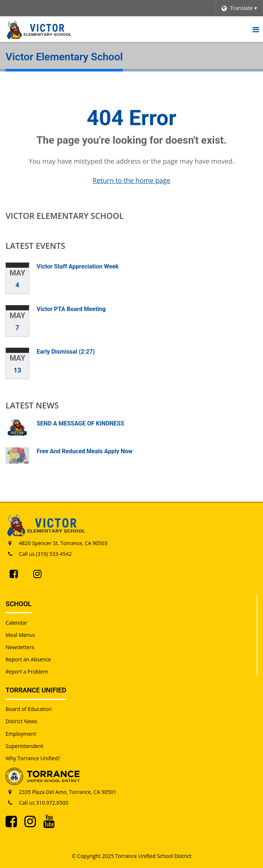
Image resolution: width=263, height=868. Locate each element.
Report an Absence (28, 659)
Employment (21, 734)
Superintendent (24, 746)
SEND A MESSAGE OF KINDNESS (80, 423)
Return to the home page (131, 180)
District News (21, 721)
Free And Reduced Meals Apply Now (85, 451)
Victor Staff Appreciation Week (78, 266)
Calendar (16, 623)
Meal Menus (20, 635)
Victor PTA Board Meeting (71, 309)
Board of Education (29, 709)
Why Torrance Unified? (33, 758)
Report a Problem (27, 672)
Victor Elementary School (65, 216)
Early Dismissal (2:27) (66, 352)
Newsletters (20, 647)
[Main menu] (256, 29)
